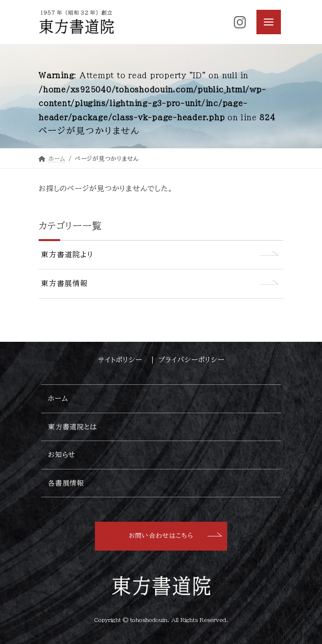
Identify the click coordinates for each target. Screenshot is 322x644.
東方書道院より (67, 255)
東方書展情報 (65, 283)
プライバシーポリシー (192, 360)
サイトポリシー (123, 360)
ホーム (58, 399)
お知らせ (62, 455)
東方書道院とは (72, 426)
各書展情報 (66, 483)
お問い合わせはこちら (161, 536)
